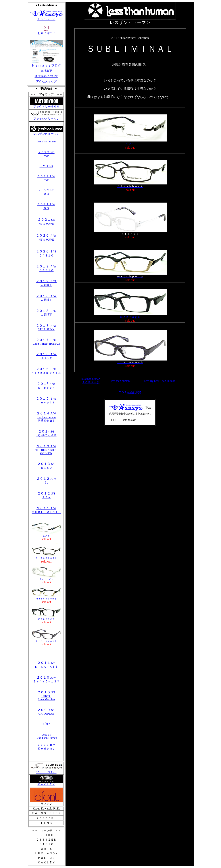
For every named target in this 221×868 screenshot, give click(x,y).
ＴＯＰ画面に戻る (130, 392)
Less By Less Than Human (46, 736)
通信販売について (46, 76)
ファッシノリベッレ (46, 117)
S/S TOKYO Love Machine (46, 696)
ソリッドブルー (46, 771)
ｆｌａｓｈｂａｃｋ (46, 557)
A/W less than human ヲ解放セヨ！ (46, 417)
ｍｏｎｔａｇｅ (46, 618)
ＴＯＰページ (46, 18)
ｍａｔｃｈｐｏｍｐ (46, 597)
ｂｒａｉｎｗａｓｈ (46, 640)
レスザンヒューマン (46, 132)
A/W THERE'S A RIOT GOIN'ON (46, 450)
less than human (46, 141)
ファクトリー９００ (46, 106)
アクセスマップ (46, 81)
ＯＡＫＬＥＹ (46, 783)
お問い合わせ (46, 32)
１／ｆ (46, 535)
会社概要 (46, 71)
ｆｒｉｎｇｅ (46, 578)
